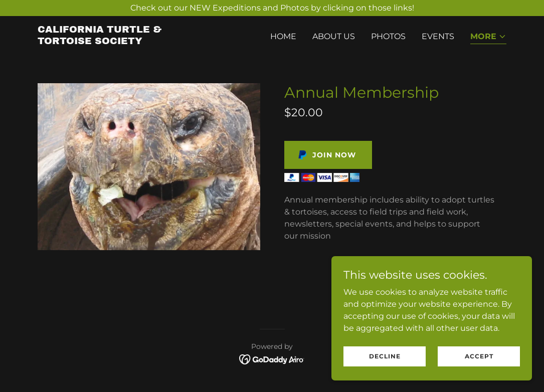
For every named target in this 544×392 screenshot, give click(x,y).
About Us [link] (334, 36)
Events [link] (438, 36)
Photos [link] (388, 36)
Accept (479, 363)
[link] (120, 41)
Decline (385, 363)
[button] (488, 37)
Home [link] (283, 36)
